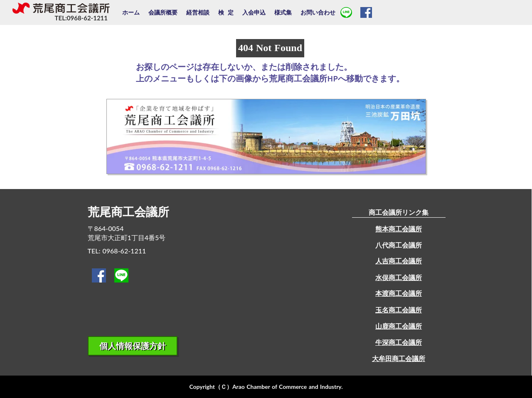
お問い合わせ (318, 12)
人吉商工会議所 (399, 261)
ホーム (131, 12)
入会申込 (254, 12)
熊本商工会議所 (399, 229)
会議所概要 (163, 12)
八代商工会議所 (399, 245)
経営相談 (198, 12)
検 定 (226, 12)
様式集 (283, 12)
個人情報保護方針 (133, 346)
